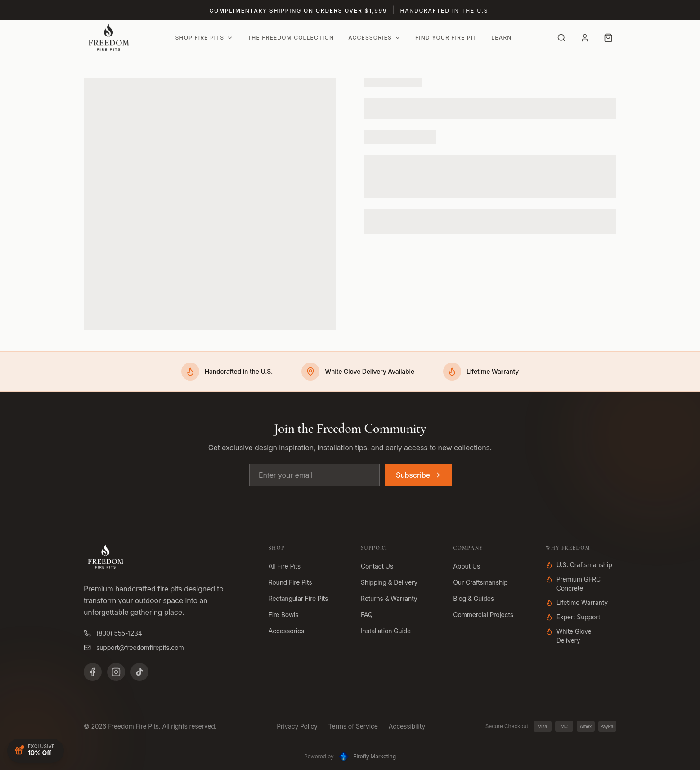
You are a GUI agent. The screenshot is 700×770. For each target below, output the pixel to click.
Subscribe (418, 475)
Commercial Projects (483, 615)
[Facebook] (93, 672)
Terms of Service (353, 726)
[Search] (561, 38)
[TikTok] (139, 672)
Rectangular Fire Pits (298, 598)
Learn (501, 38)
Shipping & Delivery (389, 582)
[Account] (585, 38)
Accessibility (407, 726)
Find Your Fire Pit (446, 38)
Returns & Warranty (389, 598)
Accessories (375, 38)
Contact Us (377, 566)
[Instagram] (116, 672)
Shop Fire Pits (204, 38)
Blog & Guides (473, 598)
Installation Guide (386, 631)
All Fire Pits (285, 566)
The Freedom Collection (291, 38)
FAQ (367, 615)
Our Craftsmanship (480, 582)
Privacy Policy (297, 726)
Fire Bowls (284, 615)
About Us (467, 566)
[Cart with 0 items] (608, 38)
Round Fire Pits (290, 582)
